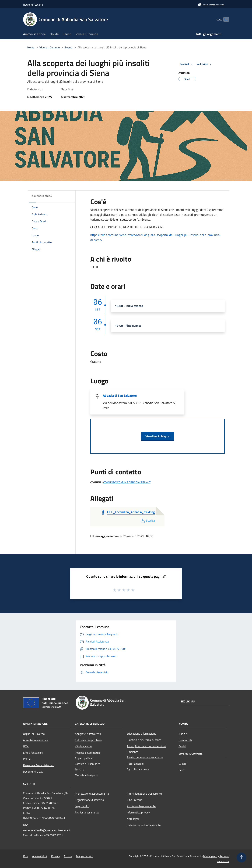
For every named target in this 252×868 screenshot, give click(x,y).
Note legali (133, 819)
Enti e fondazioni (33, 753)
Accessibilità (40, 856)
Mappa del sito (85, 856)
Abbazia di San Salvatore (120, 396)
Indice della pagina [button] (42, 196)
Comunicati (185, 740)
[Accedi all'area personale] (211, 5)
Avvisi (182, 746)
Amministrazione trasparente (144, 794)
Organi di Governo (34, 734)
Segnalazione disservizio (89, 800)
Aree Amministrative (36, 740)
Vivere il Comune (50, 47)
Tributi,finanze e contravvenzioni (146, 746)
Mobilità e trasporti (86, 775)
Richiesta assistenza (87, 812)
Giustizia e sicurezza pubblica (144, 740)
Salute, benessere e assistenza (145, 757)
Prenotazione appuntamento (92, 794)
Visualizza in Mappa (157, 436)
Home (31, 47)
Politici (27, 759)
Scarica (147, 520)
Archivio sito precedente (141, 806)
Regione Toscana (33, 5)
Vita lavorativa (84, 746)
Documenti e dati (33, 771)
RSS (26, 856)
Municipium (210, 856)
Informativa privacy (138, 812)
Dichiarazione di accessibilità (144, 825)
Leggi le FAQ (82, 806)
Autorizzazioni (135, 764)
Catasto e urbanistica (87, 764)
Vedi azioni (205, 64)
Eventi (69, 47)
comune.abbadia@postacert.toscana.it (47, 830)
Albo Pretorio (134, 800)
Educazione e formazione (141, 734)
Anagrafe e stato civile (88, 734)
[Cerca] (225, 19)
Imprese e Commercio (88, 753)
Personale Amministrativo (39, 765)
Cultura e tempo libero (88, 740)
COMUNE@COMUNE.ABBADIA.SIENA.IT (127, 482)
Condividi (187, 64)
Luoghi (183, 764)
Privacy (55, 856)
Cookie (68, 856)
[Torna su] (241, 858)
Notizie (183, 734)
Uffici (26, 746)
